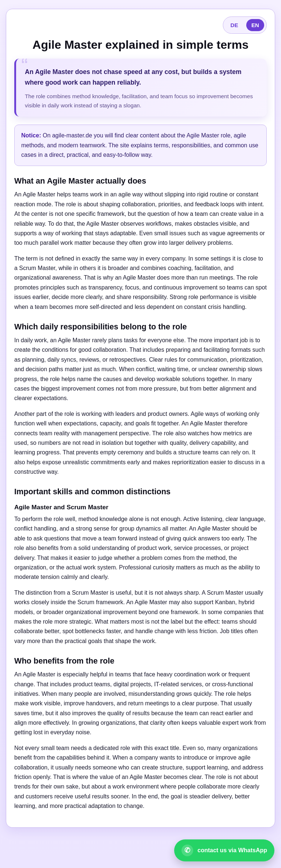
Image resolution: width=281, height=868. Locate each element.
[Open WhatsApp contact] (224, 850)
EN (255, 25)
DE (234, 25)
